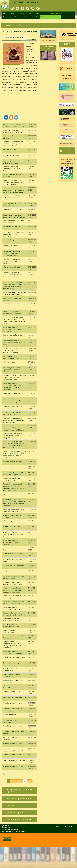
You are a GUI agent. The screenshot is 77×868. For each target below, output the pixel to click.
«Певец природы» (10, 714)
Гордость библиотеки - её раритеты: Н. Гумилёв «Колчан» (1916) (13, 261)
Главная (4, 13)
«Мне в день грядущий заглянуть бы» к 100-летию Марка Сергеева (13, 182)
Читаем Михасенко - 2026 (13, 407)
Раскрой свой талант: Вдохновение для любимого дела (14, 343)
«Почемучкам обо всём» (12, 267)
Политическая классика (12, 226)
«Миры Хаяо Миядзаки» (12, 527)
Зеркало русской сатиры (13, 467)
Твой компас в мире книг (13, 155)
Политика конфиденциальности (60, 826)
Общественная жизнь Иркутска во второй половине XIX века (11, 253)
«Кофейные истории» (11, 246)
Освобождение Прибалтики (14, 760)
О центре (11, 13)
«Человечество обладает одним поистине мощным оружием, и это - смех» (13, 590)
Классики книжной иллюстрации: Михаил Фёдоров (12, 169)
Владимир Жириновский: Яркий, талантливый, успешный (13, 234)
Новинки (39, 13)
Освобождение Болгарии (13, 743)
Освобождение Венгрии (13, 703)
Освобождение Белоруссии (14, 766)
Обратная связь (54, 829)
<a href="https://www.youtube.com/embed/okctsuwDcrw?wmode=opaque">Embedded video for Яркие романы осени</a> (20, 103)
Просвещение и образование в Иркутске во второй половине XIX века (15, 198)
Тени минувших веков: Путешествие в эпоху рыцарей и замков (12, 370)
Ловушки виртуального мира (14, 393)
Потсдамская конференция (14, 565)
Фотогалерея (8, 17)
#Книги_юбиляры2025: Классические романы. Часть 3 (14, 534)
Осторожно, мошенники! (51, 17)
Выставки (19, 17)
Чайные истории (10, 149)
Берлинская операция (12, 663)
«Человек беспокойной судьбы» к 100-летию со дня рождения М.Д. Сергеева (14, 190)
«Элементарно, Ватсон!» (12, 521)
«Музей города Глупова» (12, 461)
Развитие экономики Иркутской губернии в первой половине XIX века (13, 428)
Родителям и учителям (53, 13)
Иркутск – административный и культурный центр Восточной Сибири (15, 351)
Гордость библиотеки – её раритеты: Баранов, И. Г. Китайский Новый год (13, 401)
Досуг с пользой (31, 17)
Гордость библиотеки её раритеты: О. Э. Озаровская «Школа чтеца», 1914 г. (14, 420)
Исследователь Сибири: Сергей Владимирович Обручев (12, 436)
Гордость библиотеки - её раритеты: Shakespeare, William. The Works (13, 144)
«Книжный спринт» (10, 240)
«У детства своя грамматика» (14, 657)
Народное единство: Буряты (14, 209)
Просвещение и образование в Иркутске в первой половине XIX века (15, 378)
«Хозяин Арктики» (10, 362)
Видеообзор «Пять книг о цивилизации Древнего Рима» (13, 306)
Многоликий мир (48, 40)
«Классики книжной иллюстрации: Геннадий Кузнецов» (12, 542)
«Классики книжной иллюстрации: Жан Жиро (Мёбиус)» (13, 329)
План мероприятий (26, 13)
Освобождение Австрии (13, 692)
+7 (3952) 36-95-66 (26, 2)
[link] (38, 26)
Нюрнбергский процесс (13, 554)
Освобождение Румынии (13, 726)
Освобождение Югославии (14, 755)
